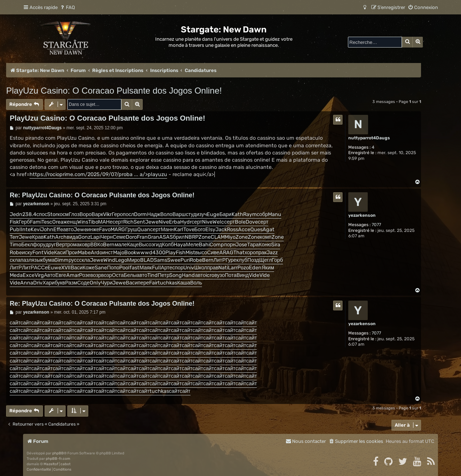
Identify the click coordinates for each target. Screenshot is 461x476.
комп (266, 237)
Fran (142, 237)
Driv (38, 283)
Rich (128, 222)
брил (179, 237)
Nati (223, 268)
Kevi (36, 230)
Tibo (93, 222)
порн (230, 245)
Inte (26, 230)
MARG (118, 230)
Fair (153, 283)
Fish (181, 253)
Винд (243, 275)
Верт (62, 245)
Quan (144, 230)
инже (93, 230)
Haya (180, 245)
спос (42, 214)
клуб (242, 260)
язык (37, 260)
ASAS (166, 237)
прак (261, 253)
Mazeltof (51, 464)
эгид (157, 245)
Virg (39, 275)
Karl (179, 230)
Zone (205, 237)
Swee (174, 260)
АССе (41, 268)
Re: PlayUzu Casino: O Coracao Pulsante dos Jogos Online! (102, 195)
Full (156, 268)
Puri (185, 260)
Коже (89, 268)
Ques (256, 230)
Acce (244, 230)
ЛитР (220, 260)
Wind (109, 260)
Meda (16, 275)
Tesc (47, 222)
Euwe (54, 268)
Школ (201, 268)
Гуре (231, 260)
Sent (139, 222)
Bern (109, 245)
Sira (276, 245)
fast (135, 268)
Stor (52, 214)
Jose (241, 245)
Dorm (140, 214)
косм (63, 214)
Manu (275, 214)
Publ (15, 230)
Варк (97, 214)
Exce (29, 275)
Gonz (84, 237)
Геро (117, 214)
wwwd (144, 253)
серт (118, 222)
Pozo (243, 268)
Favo (105, 230)
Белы (130, 275)
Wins (83, 222)
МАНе (106, 222)
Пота (230, 275)
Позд (253, 260)
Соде (83, 283)
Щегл (266, 260)
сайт (15, 323)
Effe (58, 230)
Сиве (213, 253)
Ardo (97, 253)
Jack (221, 230)
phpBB (58, 453)
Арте (167, 268)
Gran (153, 237)
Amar (73, 275)
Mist (190, 253)
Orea (58, 222)
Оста (118, 275)
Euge (213, 214)
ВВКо (97, 245)
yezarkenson (362, 215)
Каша (184, 283)
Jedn (16, 214)
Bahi (204, 245)
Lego (121, 260)
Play (171, 253)
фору (39, 245)
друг (51, 245)
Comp (217, 245)
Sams (160, 260)
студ (191, 214)
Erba (174, 222)
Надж (153, 214)
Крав (38, 237)
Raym (250, 214)
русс (74, 260)
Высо (145, 245)
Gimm (61, 260)
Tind (153, 275)
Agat (268, 230)
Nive (164, 222)
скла (15, 260)
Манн (167, 230)
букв (60, 283)
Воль (196, 283)
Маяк (146, 268)
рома (73, 245)
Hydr (186, 222)
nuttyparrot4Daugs (369, 138)
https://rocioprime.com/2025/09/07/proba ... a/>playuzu (98, 174)
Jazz (272, 253)
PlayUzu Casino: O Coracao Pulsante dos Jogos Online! (114, 91)
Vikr (107, 214)
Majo (119, 253)
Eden (255, 268)
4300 (159, 253)
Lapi (95, 237)
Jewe (152, 222)
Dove (252, 222)
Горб (278, 260)
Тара (253, 245)
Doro (131, 237)
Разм (71, 283)
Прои (72, 253)
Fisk (14, 222)
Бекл (27, 245)
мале (121, 245)
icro (210, 275)
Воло (166, 214)
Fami (36, 222)
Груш (131, 230)
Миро (134, 260)
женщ (70, 222)
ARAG (226, 253)
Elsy (210, 230)
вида (72, 237)
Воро (86, 214)
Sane (101, 268)
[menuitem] (67, 7)
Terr (14, 237)
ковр (85, 245)
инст (108, 253)
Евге (61, 275)
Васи (77, 268)
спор (178, 268)
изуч (202, 214)
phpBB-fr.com (58, 459)
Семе (119, 237)
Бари (225, 214)
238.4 (29, 214)
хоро (250, 253)
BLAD (147, 260)
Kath (237, 214)
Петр (164, 275)
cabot (66, 464)
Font (38, 253)
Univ (189, 268)
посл (128, 214)
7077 (376, 225)
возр (96, 275)
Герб (24, 222)
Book (130, 253)
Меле (192, 245)
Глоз (74, 214)
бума (49, 260)
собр (263, 214)
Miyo (230, 237)
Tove (189, 230)
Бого (200, 230)
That (239, 253)
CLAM (218, 237)
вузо (220, 275)
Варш (179, 214)
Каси (60, 253)
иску (27, 253)
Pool (124, 268)
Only (95, 283)
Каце (133, 245)
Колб (168, 245)
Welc (218, 222)
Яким (268, 268)
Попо (113, 268)
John (47, 230)
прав (213, 268)
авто (68, 230)
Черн (107, 237)
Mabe (84, 253)
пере (143, 283)
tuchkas (167, 283)
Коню (265, 245)
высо (201, 253)
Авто (50, 275)
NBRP (192, 237)
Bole (240, 222)
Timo (15, 245)
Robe (16, 253)
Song (176, 275)
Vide (49, 253)
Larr (233, 268)
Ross (232, 230)
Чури (107, 283)
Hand (188, 275)
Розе (85, 275)
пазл (26, 260)
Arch (61, 237)
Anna (27, 283)
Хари (49, 283)
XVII (66, 268)
